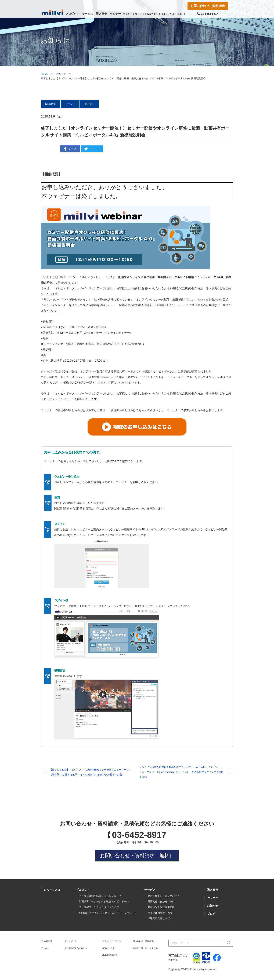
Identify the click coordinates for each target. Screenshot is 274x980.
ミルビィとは (168, 14)
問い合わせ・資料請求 (143, 941)
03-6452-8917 (139, 835)
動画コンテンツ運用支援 (161, 907)
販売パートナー (109, 948)
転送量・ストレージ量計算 (145, 948)
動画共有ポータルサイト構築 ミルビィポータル (105, 901)
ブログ (126, 14)
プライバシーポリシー (113, 941)
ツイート (92, 149)
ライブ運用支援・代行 (160, 913)
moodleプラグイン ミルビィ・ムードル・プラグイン (108, 913)
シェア (70, 149)
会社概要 (48, 941)
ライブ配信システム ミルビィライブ (99, 907)
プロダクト (72, 14)
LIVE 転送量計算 (110, 955)
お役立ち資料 (151, 14)
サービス (88, 14)
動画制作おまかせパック (161, 901)
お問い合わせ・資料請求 (208, 6)
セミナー (115, 14)
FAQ (46, 948)
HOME (45, 74)
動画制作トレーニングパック (164, 896)
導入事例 (102, 14)
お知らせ (137, 14)
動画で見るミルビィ (78, 948)
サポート (182, 14)
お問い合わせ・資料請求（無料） (137, 856)
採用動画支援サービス (160, 918)
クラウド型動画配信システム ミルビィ (100, 896)
